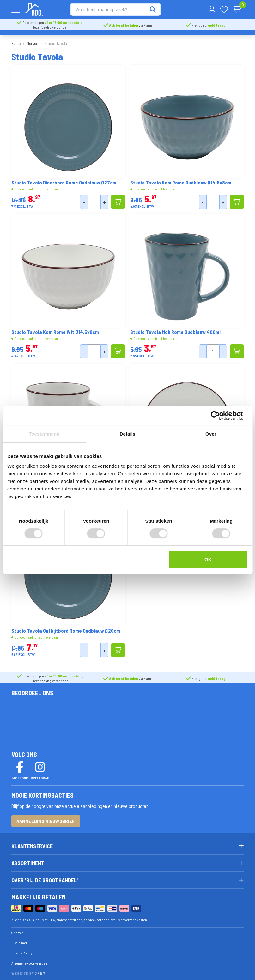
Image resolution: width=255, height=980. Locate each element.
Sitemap (18, 929)
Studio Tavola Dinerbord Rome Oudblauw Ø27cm (64, 180)
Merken (32, 40)
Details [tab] (128, 434)
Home (16, 40)
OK (208, 559)
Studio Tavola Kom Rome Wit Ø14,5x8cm (55, 329)
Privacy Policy (22, 950)
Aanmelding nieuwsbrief (46, 818)
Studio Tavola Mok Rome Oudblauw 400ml (175, 329)
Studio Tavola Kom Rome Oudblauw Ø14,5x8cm (181, 180)
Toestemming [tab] (44, 434)
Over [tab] (211, 434)
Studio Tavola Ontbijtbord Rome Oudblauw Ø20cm (66, 628)
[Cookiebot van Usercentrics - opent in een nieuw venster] (220, 416)
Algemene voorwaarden (29, 960)
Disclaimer (19, 940)
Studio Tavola (56, 40)
